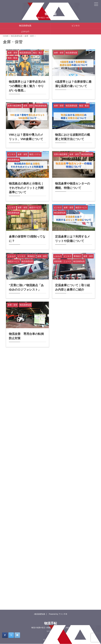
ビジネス (76, 26)
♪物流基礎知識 (39, 614)
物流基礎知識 (25, 26)
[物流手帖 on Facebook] (5, 635)
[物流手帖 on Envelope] (17, 635)
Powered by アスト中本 (58, 614)
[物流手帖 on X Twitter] (11, 635)
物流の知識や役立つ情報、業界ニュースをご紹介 (51, 628)
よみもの (25, 31)
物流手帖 (51, 14)
